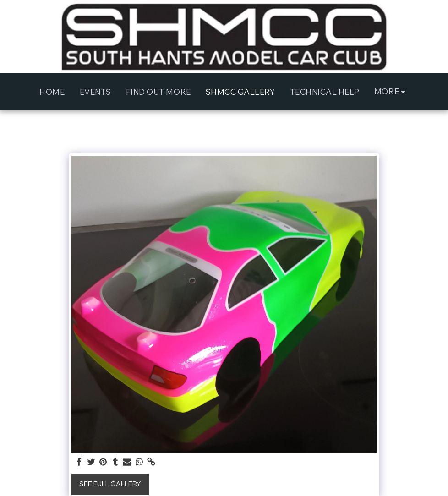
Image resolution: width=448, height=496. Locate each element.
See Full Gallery (110, 484)
